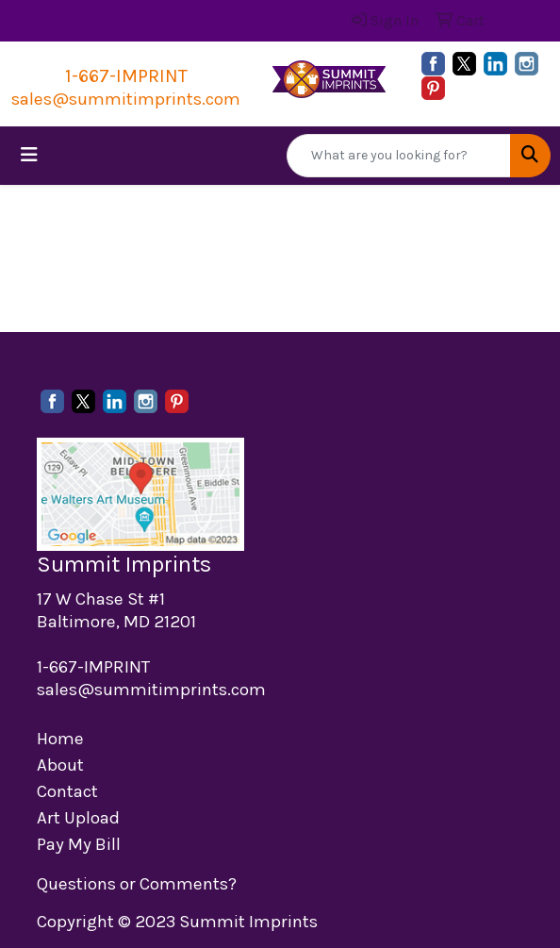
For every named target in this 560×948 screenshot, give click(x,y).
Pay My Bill (79, 844)
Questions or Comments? (137, 884)
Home (60, 739)
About (60, 765)
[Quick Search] (399, 156)
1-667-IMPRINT (126, 76)
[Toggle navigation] (29, 155)
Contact (67, 791)
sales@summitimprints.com (126, 99)
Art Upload (78, 818)
